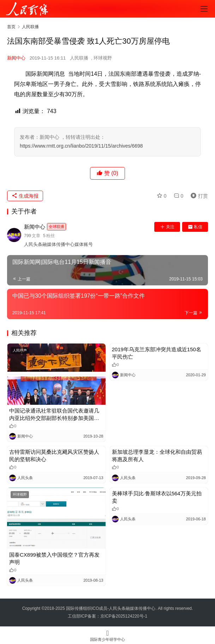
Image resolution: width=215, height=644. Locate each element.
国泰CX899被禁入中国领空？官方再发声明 (54, 558)
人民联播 (79, 58)
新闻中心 (16, 58)
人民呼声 (20, 350)
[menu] (204, 9)
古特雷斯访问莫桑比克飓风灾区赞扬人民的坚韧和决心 (54, 456)
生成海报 (25, 196)
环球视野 (103, 58)
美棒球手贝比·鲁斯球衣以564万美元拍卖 (157, 497)
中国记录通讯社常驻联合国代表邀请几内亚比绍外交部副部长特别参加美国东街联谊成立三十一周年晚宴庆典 (54, 415)
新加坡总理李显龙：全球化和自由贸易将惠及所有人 (157, 456)
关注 (167, 227)
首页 (11, 27)
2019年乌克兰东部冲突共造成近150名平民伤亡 (157, 353)
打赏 (198, 196)
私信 (195, 227)
